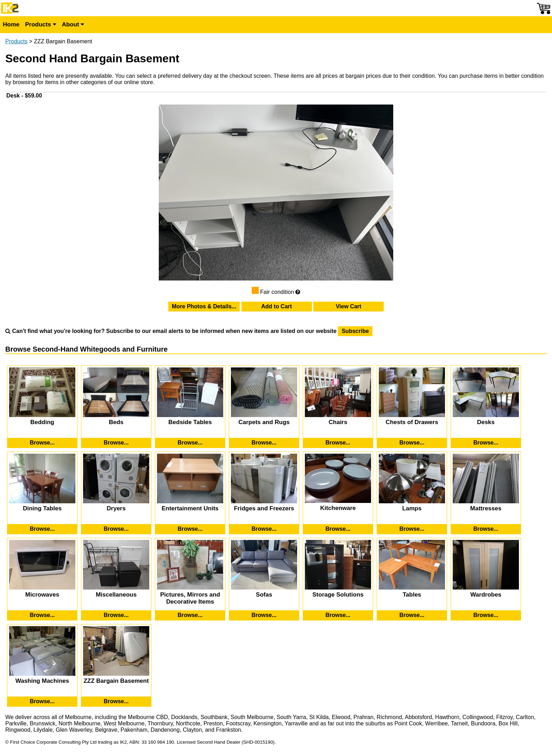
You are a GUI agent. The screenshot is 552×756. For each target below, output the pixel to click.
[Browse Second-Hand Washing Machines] (42, 701)
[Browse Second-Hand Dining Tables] (42, 529)
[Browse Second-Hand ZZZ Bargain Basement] (116, 701)
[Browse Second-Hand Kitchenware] (338, 529)
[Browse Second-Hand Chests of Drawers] (412, 443)
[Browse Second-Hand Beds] (116, 443)
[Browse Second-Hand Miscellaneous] (116, 615)
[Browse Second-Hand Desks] (486, 443)
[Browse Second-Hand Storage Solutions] (338, 615)
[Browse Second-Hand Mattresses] (486, 529)
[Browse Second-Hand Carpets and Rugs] (264, 443)
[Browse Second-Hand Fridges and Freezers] (264, 529)
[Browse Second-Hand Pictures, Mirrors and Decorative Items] (190, 615)
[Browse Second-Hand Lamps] (412, 529)
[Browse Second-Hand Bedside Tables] (190, 443)
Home (11, 24)
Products (40, 24)
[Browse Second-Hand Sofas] (264, 615)
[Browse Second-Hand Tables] (412, 615)
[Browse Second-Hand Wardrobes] (486, 615)
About (73, 24)
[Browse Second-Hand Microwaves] (42, 615)
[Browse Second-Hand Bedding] (42, 443)
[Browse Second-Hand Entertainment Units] (190, 529)
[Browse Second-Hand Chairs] (338, 443)
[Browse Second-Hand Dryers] (116, 529)
